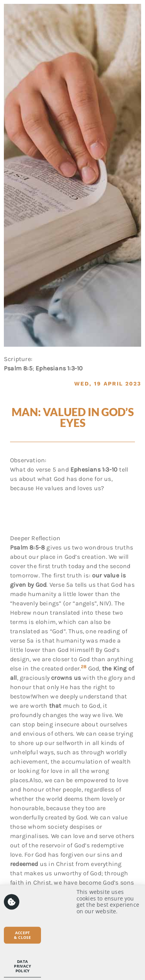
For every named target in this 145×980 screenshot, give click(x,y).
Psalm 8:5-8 (27, 547)
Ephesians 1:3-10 (59, 368)
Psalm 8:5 (18, 368)
